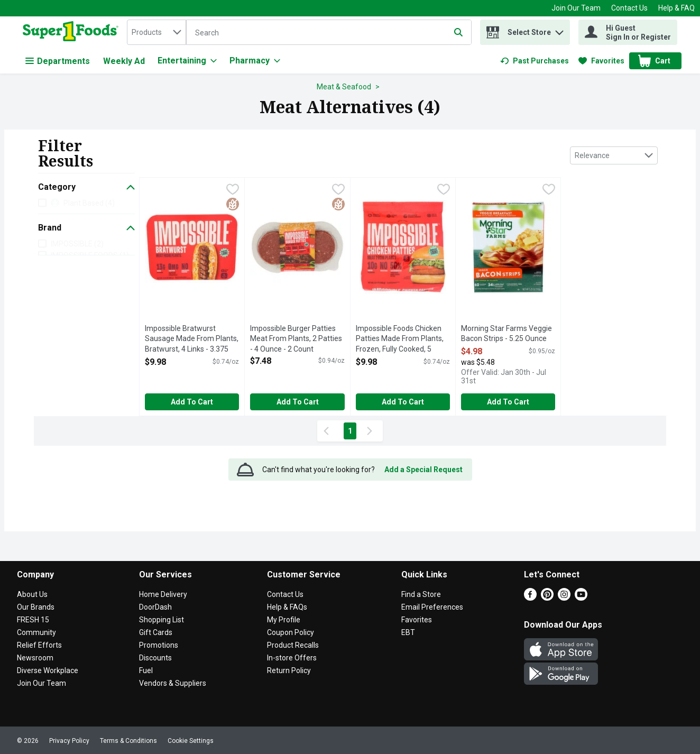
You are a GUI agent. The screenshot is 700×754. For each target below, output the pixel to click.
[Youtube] (581, 598)
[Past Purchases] (535, 61)
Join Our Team (576, 8)
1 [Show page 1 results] (350, 431)
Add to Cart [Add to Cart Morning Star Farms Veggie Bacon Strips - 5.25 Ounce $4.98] (508, 402)
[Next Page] (372, 431)
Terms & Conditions (128, 741)
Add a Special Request (423, 470)
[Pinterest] (547, 598)
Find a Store (421, 594)
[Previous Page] (328, 431)
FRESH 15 (33, 620)
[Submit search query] (458, 32)
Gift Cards (156, 632)
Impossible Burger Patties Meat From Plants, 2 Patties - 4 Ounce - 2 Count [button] (296, 339)
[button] (559, 30)
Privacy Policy (69, 741)
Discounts (155, 658)
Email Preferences (432, 607)
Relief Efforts (39, 645)
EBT (408, 632)
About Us (32, 594)
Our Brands (36, 607)
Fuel (146, 670)
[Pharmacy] (255, 61)
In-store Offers (292, 658)
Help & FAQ (676, 8)
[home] (73, 32)
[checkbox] (233, 190)
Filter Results (66, 153)
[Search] (329, 33)
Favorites (417, 620)
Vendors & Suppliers (173, 683)
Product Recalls (293, 645)
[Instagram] (564, 598)
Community (36, 632)
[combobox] (156, 32)
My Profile (284, 620)
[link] (535, 61)
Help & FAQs (287, 607)
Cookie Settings (191, 741)
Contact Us (629, 8)
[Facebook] (530, 598)
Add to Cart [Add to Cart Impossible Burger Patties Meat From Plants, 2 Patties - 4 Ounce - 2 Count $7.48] (298, 402)
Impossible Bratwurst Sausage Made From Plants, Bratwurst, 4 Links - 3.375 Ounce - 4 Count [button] (192, 340)
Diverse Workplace (48, 670)
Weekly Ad (124, 61)
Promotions (159, 645)
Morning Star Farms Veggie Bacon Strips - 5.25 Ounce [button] (506, 334)
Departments (58, 61)
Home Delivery (163, 594)
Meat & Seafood (344, 87)
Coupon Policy (291, 632)
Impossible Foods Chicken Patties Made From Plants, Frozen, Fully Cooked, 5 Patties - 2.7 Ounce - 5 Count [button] (400, 340)
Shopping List (162, 620)
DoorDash (155, 607)
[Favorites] (601, 61)
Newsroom (35, 658)
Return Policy (289, 670)
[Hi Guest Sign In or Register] (628, 32)
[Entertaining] (187, 61)
